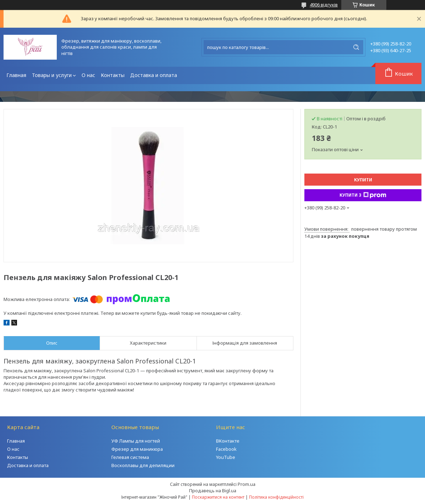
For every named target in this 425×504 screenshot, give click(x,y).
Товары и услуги (52, 75)
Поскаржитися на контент (218, 497)
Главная (16, 75)
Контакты (113, 75)
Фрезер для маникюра (137, 449)
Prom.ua (247, 484)
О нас (88, 75)
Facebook (226, 449)
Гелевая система (130, 457)
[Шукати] (356, 47)
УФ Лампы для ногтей (136, 441)
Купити (363, 180)
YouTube (226, 457)
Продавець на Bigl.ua (213, 491)
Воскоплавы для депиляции (143, 465)
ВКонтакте (228, 441)
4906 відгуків (324, 5)
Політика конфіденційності (276, 497)
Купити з (363, 195)
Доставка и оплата (154, 75)
